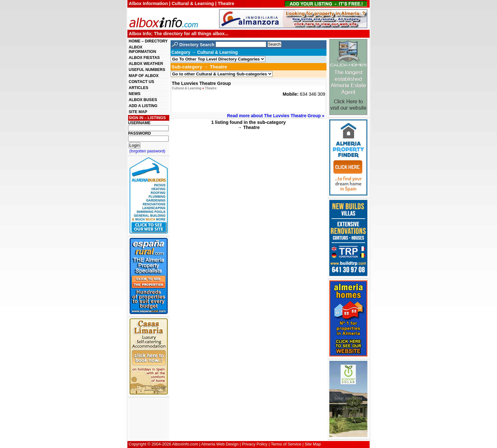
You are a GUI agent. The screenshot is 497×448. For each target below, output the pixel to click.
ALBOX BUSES (143, 100)
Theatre (211, 88)
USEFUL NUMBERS (147, 70)
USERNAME (139, 123)
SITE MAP (138, 112)
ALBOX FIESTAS (144, 58)
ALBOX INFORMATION (142, 49)
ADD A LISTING (143, 106)
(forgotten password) (147, 151)
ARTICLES (139, 88)
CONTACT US (141, 82)
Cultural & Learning (187, 88)
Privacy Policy (255, 444)
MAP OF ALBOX (144, 76)
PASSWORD (139, 133)
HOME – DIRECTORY (148, 41)
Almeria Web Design (220, 444)
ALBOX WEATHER (146, 64)
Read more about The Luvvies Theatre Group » (276, 116)
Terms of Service (286, 444)
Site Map (313, 444)
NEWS (135, 94)
